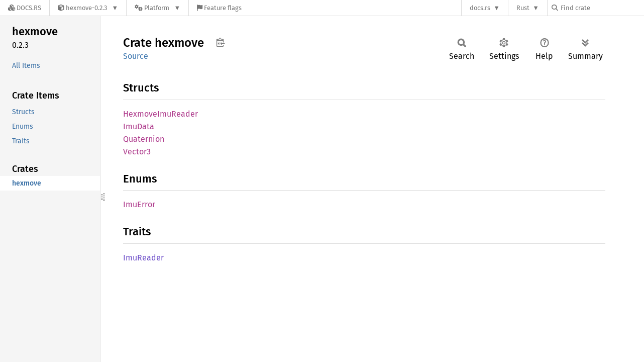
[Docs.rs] (25, 8)
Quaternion (144, 139)
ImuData (139, 126)
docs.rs (480, 8)
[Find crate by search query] (602, 8)
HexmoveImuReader (160, 114)
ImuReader (143, 258)
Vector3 (137, 152)
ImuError (139, 204)
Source (136, 56)
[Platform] (157, 8)
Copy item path (220, 42)
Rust (523, 8)
